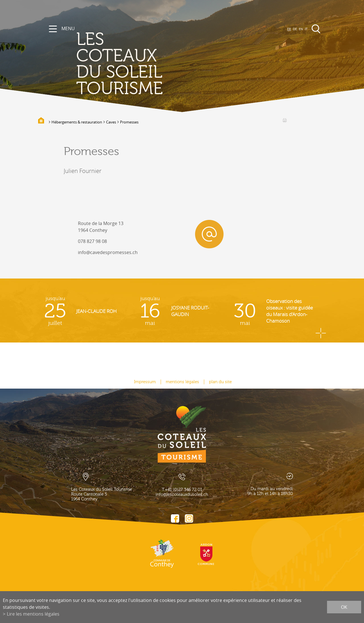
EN (301, 29)
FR (289, 29)
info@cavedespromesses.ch (108, 252)
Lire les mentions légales (33, 614)
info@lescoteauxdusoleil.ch (182, 495)
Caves (111, 122)
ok (344, 607)
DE (295, 29)
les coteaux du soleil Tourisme (120, 64)
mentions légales (182, 382)
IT (306, 29)
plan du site (220, 382)
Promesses (129, 122)
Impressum (145, 382)
